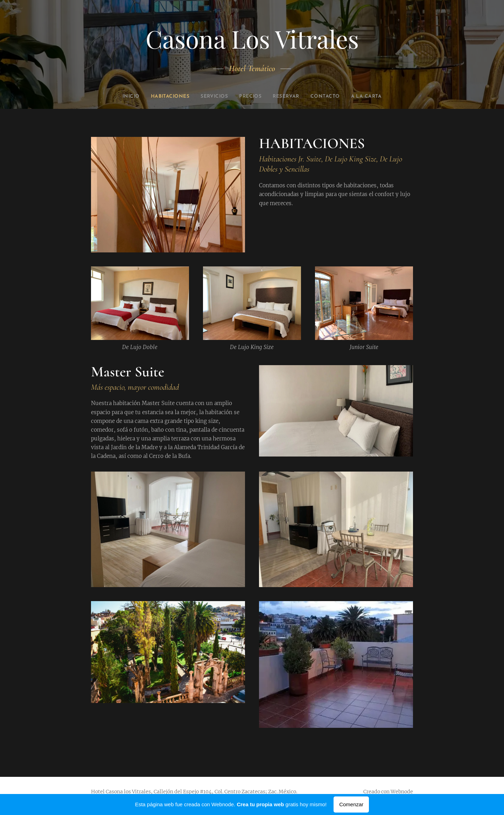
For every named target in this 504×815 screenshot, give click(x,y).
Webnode (402, 792)
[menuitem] (118, 97)
